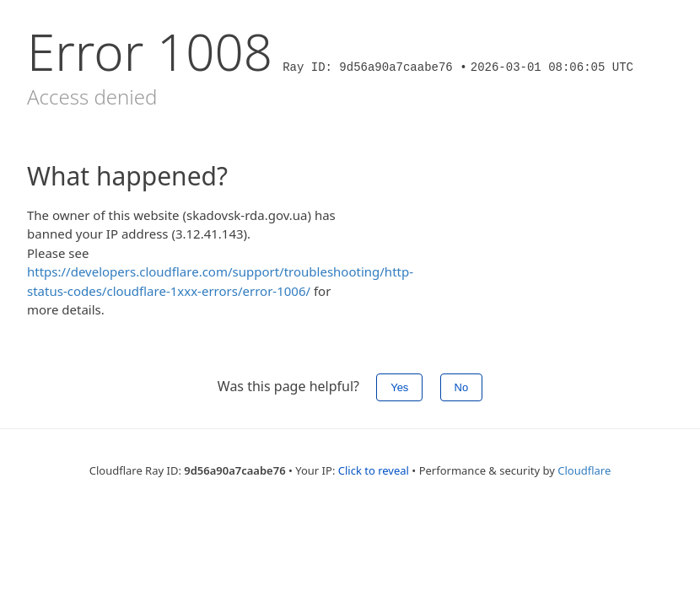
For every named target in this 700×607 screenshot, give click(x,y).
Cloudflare (584, 470)
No (462, 387)
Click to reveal (374, 470)
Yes (399, 387)
